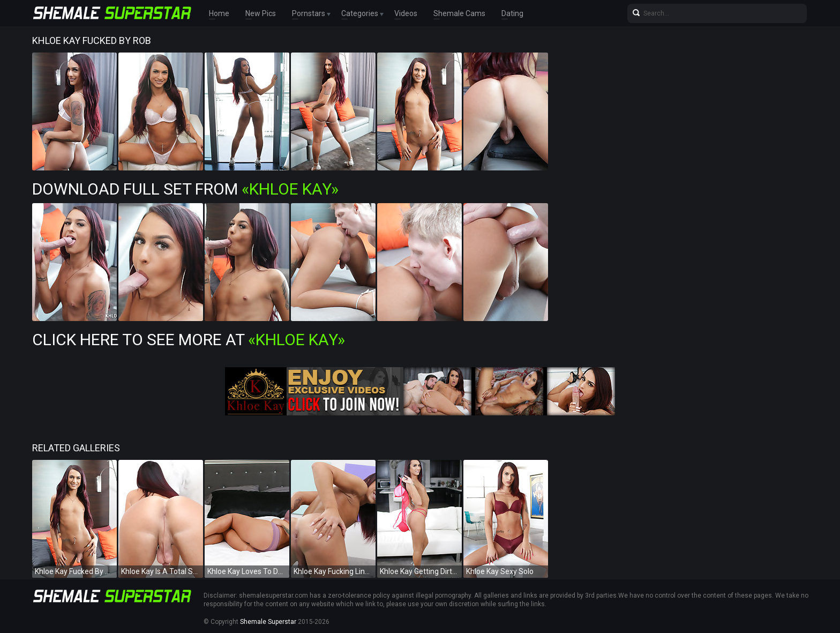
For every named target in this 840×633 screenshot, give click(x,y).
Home (219, 13)
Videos (406, 13)
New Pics (261, 13)
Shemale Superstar (268, 622)
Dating (512, 13)
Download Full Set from (185, 189)
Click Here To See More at (189, 340)
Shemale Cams (459, 13)
